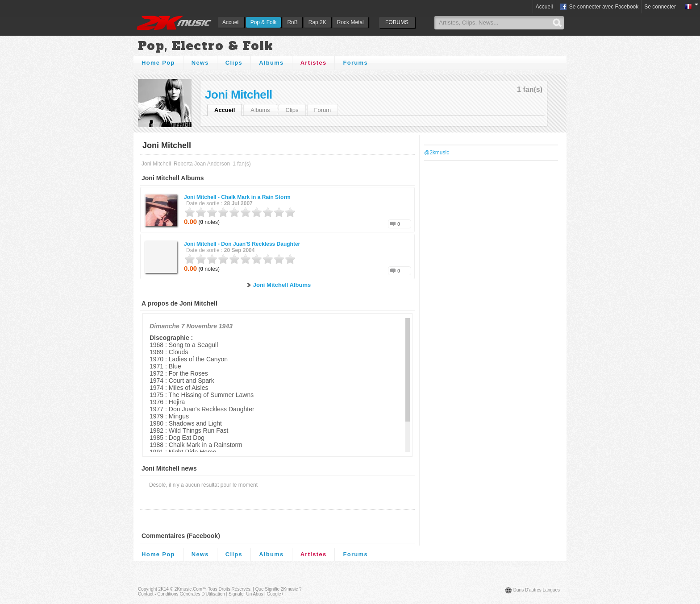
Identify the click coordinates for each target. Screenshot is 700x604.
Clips (234, 63)
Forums (355, 63)
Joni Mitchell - (237, 197)
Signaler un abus (246, 594)
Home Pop (158, 63)
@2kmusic (437, 153)
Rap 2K (317, 22)
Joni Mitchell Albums (282, 285)
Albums (271, 63)
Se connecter (660, 7)
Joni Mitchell (239, 95)
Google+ (275, 594)
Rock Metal (350, 22)
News (200, 63)
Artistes (314, 63)
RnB (292, 22)
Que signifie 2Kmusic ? (279, 589)
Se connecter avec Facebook (599, 7)
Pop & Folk (264, 22)
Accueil (231, 22)
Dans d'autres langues (537, 590)
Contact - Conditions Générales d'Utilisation (181, 594)
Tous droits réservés (229, 589)
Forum (323, 110)
